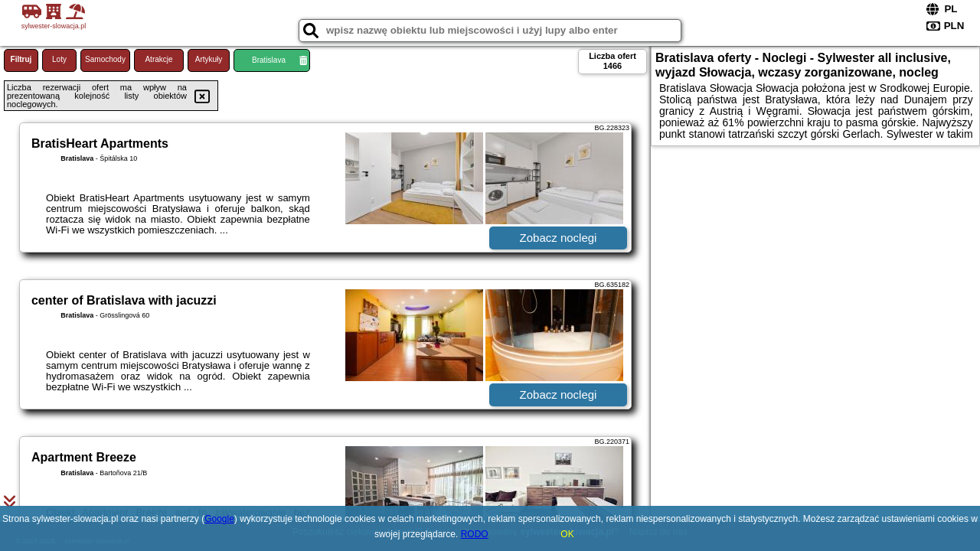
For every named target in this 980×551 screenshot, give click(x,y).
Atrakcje (158, 59)
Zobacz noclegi (559, 238)
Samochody (105, 59)
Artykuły (209, 59)
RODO (475, 534)
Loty (59, 59)
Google (219, 519)
